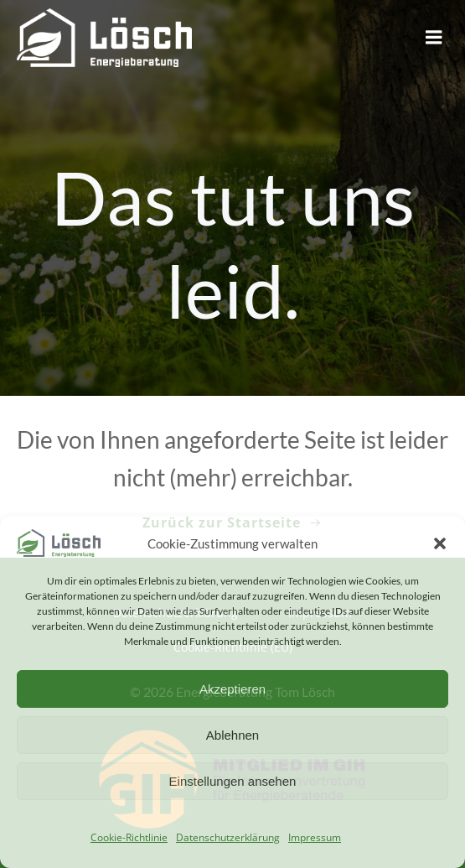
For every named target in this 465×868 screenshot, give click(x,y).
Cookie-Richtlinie (129, 837)
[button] (440, 543)
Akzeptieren (232, 689)
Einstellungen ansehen (233, 781)
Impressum (315, 837)
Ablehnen (232, 735)
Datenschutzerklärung (228, 837)
